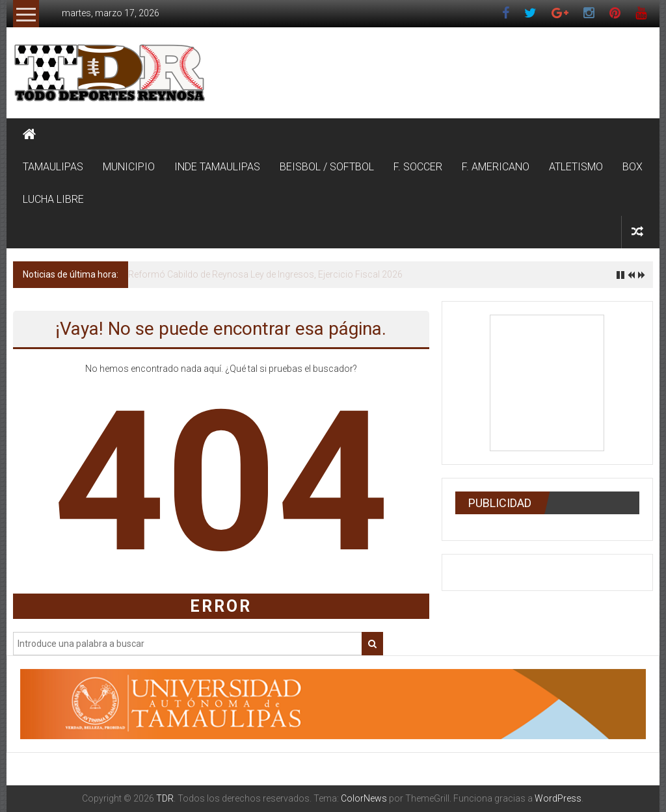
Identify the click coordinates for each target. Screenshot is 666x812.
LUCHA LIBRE (53, 199)
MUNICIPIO (129, 167)
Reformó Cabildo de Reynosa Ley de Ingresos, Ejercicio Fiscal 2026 (265, 274)
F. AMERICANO (496, 167)
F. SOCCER (418, 167)
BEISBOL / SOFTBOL (327, 167)
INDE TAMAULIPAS (217, 167)
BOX (633, 167)
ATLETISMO (576, 167)
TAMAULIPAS (53, 167)
